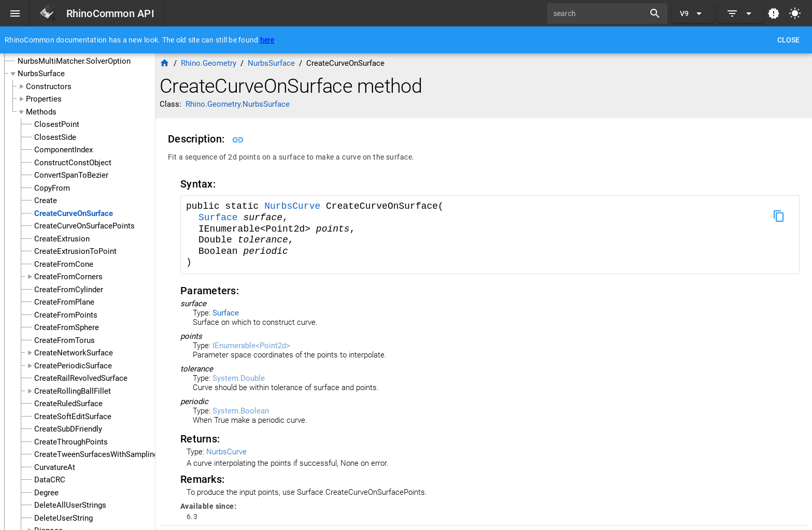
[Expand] (740, 13)
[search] (600, 13)
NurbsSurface (41, 74)
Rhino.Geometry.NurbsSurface (238, 104)
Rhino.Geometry (209, 63)
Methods (41, 112)
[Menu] (15, 13)
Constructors (49, 87)
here (267, 40)
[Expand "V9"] (693, 13)
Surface (221, 218)
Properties (44, 99)
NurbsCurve (295, 206)
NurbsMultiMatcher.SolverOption (74, 61)
